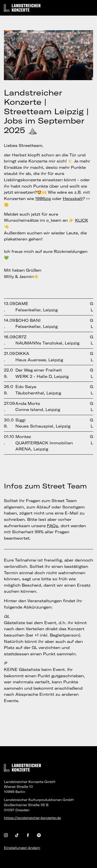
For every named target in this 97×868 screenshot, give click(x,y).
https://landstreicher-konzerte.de (32, 818)
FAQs (53, 526)
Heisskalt (73, 199)
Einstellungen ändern (22, 848)
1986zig (43, 199)
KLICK (82, 220)
